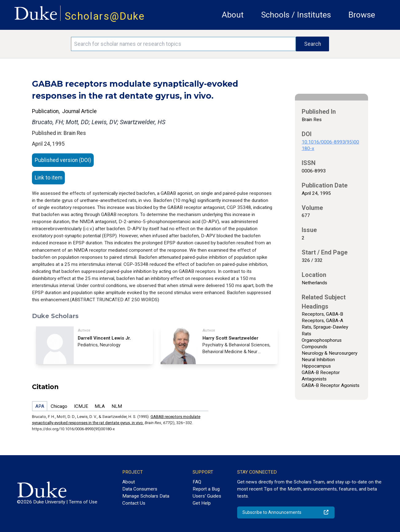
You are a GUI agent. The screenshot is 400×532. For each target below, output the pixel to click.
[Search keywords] (183, 44)
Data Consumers (140, 489)
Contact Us (134, 503)
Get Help (202, 503)
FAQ (197, 482)
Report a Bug (206, 489)
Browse (362, 15)
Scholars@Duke (105, 16)
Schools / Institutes (296, 15)
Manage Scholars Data (146, 496)
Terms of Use (83, 502)
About (233, 15)
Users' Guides (207, 496)
